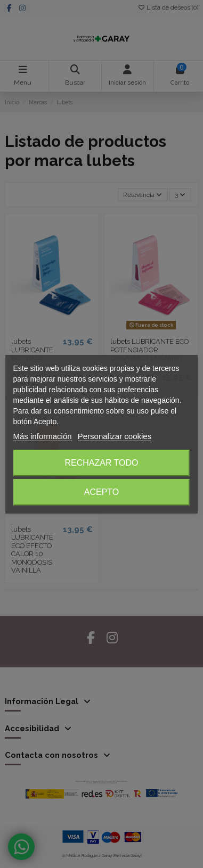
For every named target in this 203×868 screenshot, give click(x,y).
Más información (43, 436)
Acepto (102, 492)
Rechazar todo (101, 463)
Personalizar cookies (115, 436)
